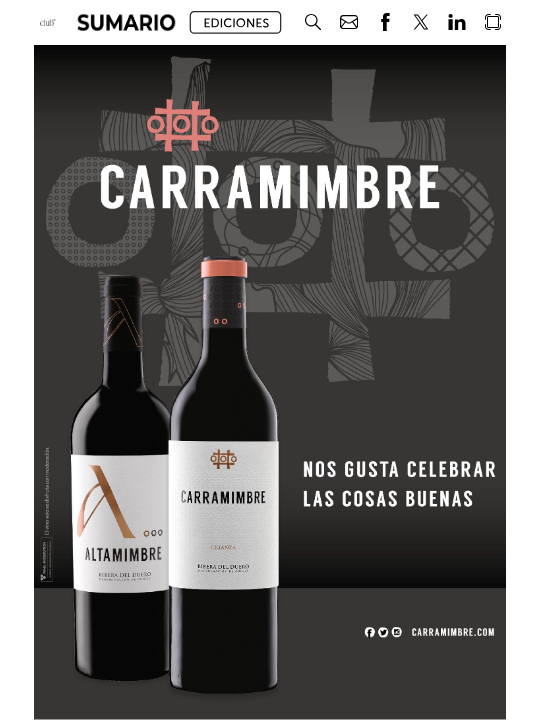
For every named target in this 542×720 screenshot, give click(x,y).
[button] (126, 22)
